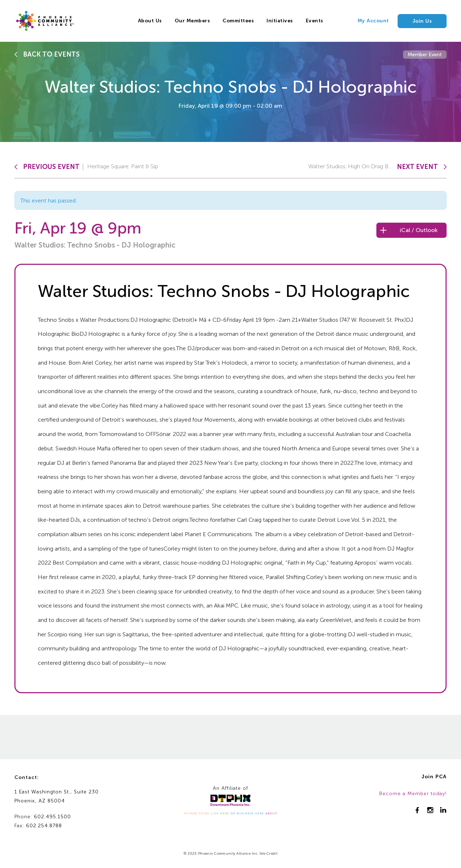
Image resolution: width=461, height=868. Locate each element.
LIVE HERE (220, 813)
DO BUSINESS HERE (247, 813)
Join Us (422, 21)
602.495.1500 (52, 817)
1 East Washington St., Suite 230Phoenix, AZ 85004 (57, 796)
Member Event (425, 55)
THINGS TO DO (196, 813)
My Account (373, 21)
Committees (238, 21)
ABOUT (271, 813)
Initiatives (280, 21)
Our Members (193, 21)
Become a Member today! (413, 794)
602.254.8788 (44, 826)
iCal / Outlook (419, 230)
